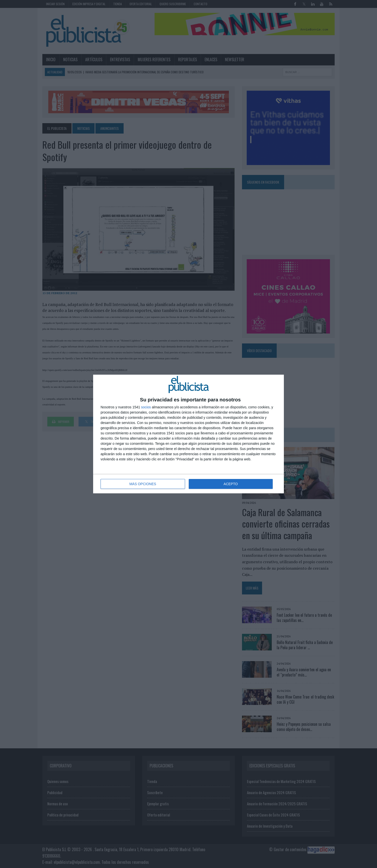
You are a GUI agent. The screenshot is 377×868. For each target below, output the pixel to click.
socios (146, 407)
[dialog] (188, 434)
